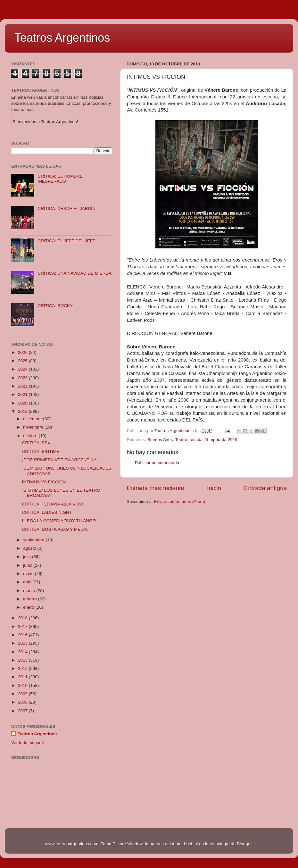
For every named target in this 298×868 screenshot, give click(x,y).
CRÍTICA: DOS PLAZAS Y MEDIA (55, 529)
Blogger (244, 844)
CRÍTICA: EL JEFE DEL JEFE (66, 241)
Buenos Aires (160, 440)
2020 (23, 403)
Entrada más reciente (155, 488)
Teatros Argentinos (62, 38)
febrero (31, 599)
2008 (23, 702)
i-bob (189, 844)
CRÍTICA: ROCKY (55, 306)
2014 (23, 652)
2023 (23, 378)
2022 (23, 386)
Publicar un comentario (157, 463)
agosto (30, 548)
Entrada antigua (265, 488)
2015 (23, 643)
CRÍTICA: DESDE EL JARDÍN (66, 209)
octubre (31, 436)
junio (28, 565)
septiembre (34, 540)
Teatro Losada (189, 440)
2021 (23, 394)
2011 (23, 677)
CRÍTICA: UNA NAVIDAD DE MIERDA (74, 273)
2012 (23, 668)
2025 (23, 361)
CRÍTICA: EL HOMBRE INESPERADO (60, 179)
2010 (23, 685)
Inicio (214, 488)
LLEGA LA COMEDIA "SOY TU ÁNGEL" (61, 521)
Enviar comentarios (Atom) (180, 501)
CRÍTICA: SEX (36, 443)
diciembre (33, 419)
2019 (23, 411)
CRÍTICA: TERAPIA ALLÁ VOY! (53, 504)
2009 (23, 694)
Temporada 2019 (221, 440)
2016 (23, 635)
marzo (30, 591)
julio (28, 557)
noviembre (34, 427)
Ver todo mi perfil (27, 743)
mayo (29, 574)
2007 (23, 711)
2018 (23, 618)
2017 (23, 626)
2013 (23, 660)
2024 (23, 369)
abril (28, 582)
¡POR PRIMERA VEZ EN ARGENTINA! (60, 460)
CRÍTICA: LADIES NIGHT (47, 512)
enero (29, 607)
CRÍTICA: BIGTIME (41, 451)
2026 (23, 352)
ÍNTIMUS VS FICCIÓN (44, 482)
